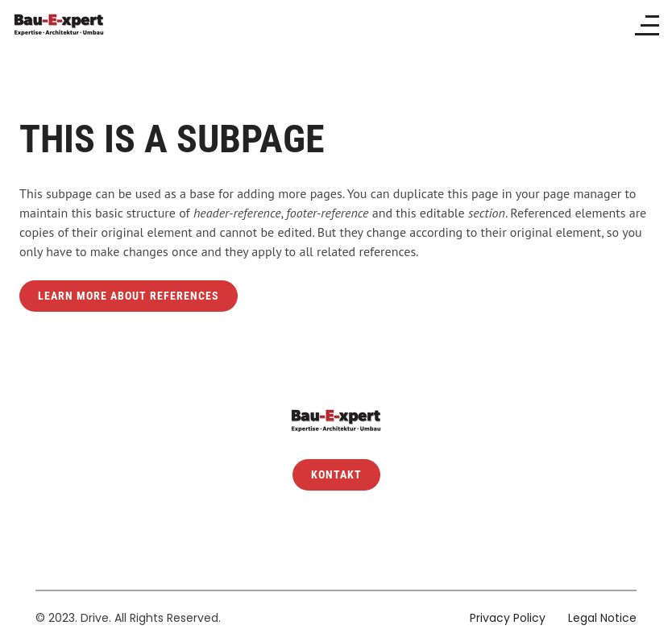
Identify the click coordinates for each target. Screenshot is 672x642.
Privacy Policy (508, 618)
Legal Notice (602, 618)
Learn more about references (129, 296)
